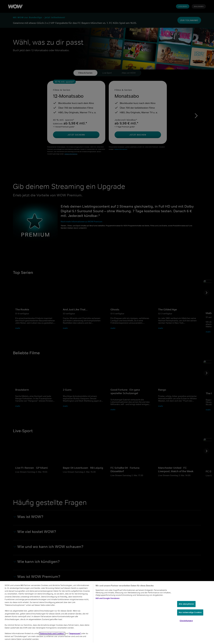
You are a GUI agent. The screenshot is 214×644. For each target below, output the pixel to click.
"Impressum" (75, 633)
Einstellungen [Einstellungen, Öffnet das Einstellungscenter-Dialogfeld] (186, 621)
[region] (107, 613)
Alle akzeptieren (186, 604)
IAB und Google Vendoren (108, 598)
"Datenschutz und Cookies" (52, 633)
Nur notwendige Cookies (190, 612)
